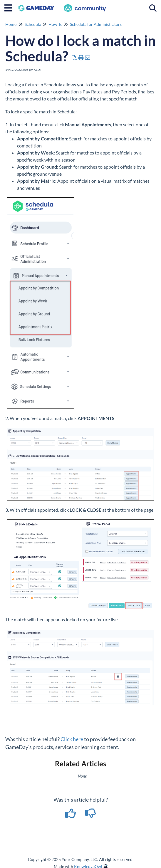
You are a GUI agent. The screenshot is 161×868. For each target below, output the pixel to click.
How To (56, 24)
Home (11, 24)
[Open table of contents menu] (10, 7)
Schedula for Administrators (96, 24)
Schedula (33, 24)
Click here (72, 739)
